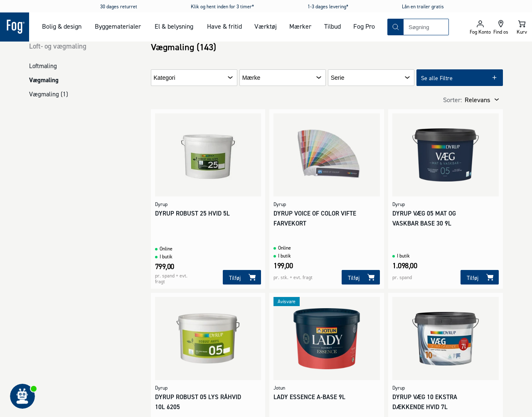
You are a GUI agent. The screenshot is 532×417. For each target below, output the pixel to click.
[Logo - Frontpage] (15, 27)
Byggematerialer (118, 26)
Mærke (251, 78)
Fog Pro (364, 26)
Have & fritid (224, 26)
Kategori (165, 78)
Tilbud (332, 26)
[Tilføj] (242, 277)
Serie (338, 78)
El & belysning (174, 26)
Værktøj (266, 26)
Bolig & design (62, 26)
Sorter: (452, 100)
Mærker (300, 26)
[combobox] (426, 27)
